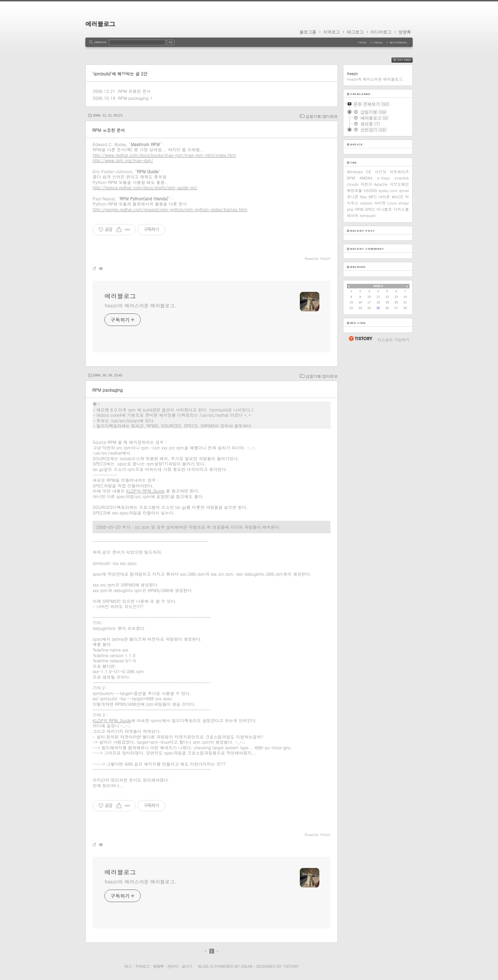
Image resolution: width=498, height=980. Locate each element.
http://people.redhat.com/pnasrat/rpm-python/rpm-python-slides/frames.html (170, 209)
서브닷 (380, 172)
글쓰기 (187, 966)
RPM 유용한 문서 (134, 91)
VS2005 (370, 190)
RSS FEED (407, 60)
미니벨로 (384, 209)
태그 (128, 966)
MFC (373, 197)
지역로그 (332, 32)
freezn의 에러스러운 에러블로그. (140, 305)
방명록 (405, 32)
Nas (364, 197)
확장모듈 (355, 190)
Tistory (291, 966)
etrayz (404, 203)
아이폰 (384, 197)
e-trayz (384, 178)
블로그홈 (308, 32)
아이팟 (380, 203)
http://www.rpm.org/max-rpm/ (123, 160)
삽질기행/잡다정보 (322, 116)
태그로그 (355, 32)
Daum (247, 966)
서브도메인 (399, 184)
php (350, 209)
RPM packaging (133, 98)
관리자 (172, 966)
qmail (404, 190)
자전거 (366, 184)
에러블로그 (100, 24)
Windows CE (359, 172)
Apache (381, 184)
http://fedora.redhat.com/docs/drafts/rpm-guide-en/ (145, 187)
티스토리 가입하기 (394, 340)
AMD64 (366, 178)
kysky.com (388, 190)
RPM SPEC (365, 209)
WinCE (398, 197)
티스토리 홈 (360, 338)
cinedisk (402, 178)
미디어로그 (381, 32)
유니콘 (353, 197)
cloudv (353, 184)
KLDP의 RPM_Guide (145, 491)
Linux (392, 203)
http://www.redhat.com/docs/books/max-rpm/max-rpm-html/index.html (164, 155)
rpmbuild (368, 216)
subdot (366, 203)
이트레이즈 (399, 172)
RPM (351, 178)
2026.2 (378, 286)
